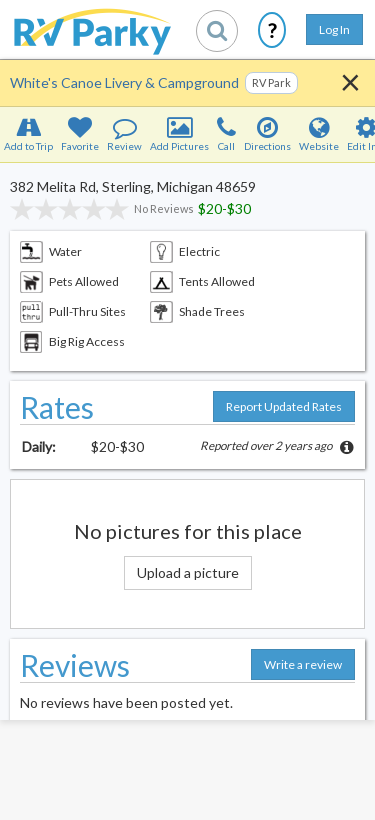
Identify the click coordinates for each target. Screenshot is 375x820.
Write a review (303, 664)
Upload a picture (188, 572)
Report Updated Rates (284, 406)
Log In (334, 29)
